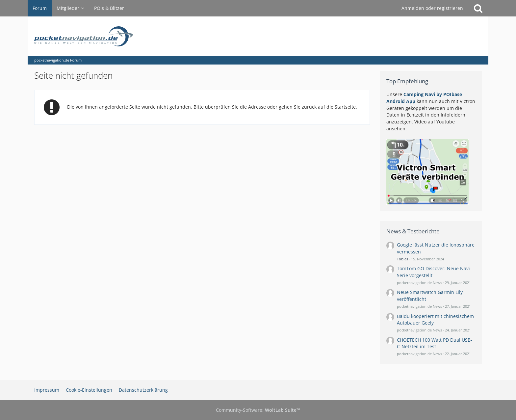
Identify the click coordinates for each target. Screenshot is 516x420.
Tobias (402, 259)
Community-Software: (258, 410)
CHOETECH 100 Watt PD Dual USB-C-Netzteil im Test (435, 343)
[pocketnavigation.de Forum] (258, 36)
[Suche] (478, 8)
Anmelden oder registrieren (432, 8)
